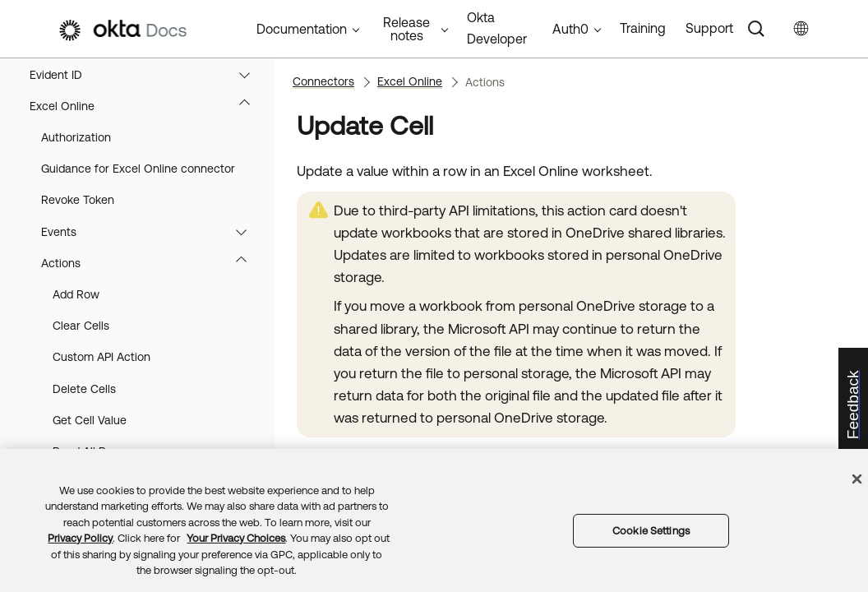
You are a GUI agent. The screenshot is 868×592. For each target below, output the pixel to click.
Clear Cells (81, 326)
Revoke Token (78, 200)
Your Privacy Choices (236, 538)
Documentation (302, 29)
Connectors (323, 81)
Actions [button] (152, 263)
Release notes (406, 29)
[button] (248, 75)
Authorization (76, 137)
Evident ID (148, 75)
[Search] (756, 29)
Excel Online (148, 106)
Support (709, 28)
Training (643, 28)
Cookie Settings (651, 531)
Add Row (76, 294)
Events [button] (152, 232)
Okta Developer (497, 28)
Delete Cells (84, 389)
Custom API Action (102, 357)
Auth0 (570, 29)
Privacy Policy (80, 538)
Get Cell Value (90, 420)
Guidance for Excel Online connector (138, 169)
